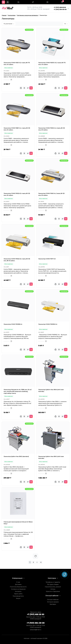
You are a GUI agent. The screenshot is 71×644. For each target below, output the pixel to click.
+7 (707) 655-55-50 (60, 7)
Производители (18, 596)
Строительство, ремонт (53, 587)
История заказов (53, 602)
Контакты (18, 591)
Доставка (18, 584)
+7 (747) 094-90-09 (60, 9)
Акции (18, 598)
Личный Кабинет (53, 600)
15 (66, 24)
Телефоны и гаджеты (53, 582)
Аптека (53, 589)
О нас (18, 582)
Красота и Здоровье (53, 591)
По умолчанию (9, 24)
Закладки (53, 604)
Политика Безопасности (18, 587)
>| (41, 562)
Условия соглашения (18, 589)
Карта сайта (18, 594)
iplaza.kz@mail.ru (36, 630)
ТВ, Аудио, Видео (53, 584)
